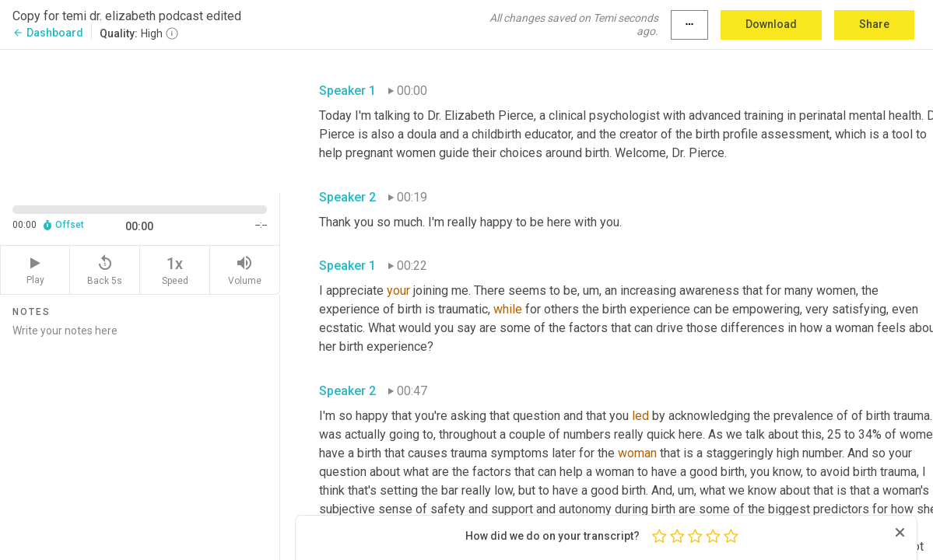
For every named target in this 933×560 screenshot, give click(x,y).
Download (771, 24)
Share (874, 24)
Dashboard (48, 33)
